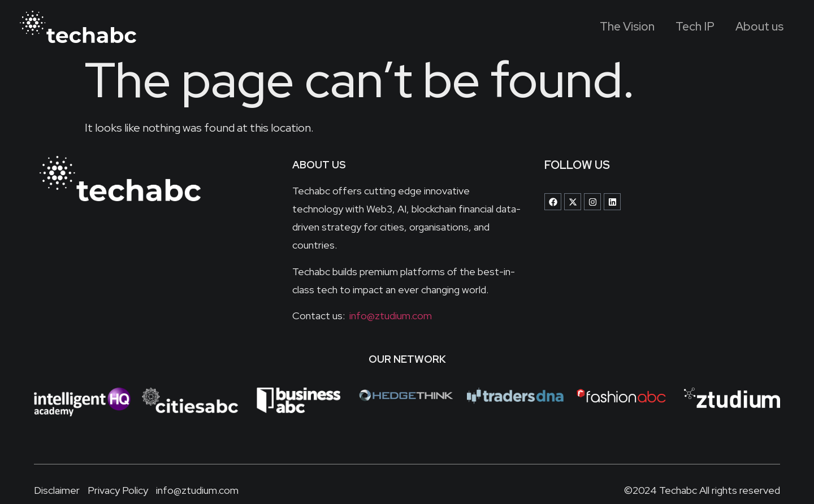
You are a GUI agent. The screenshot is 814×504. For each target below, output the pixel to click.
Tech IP (687, 27)
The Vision (614, 27)
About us (757, 27)
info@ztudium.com (389, 316)
